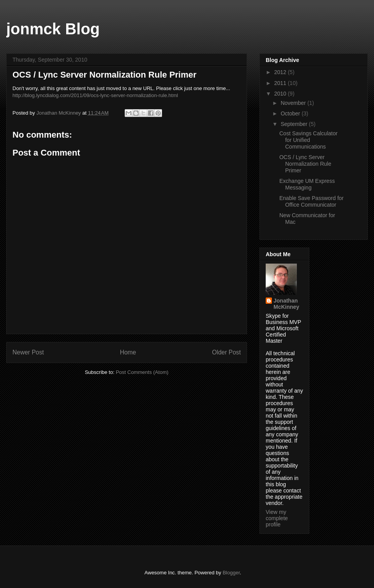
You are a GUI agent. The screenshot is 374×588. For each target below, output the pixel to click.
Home (128, 352)
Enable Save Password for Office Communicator (311, 201)
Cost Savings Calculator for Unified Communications (308, 140)
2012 (281, 72)
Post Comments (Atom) (142, 372)
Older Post (226, 352)
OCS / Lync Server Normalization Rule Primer (305, 164)
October (291, 113)
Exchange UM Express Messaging (307, 184)
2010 (281, 94)
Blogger (231, 573)
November (294, 103)
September (295, 124)
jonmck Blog (53, 29)
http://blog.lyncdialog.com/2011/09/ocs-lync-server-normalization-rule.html (95, 95)
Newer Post (28, 352)
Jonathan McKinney (286, 304)
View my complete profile (277, 518)
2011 (281, 83)
